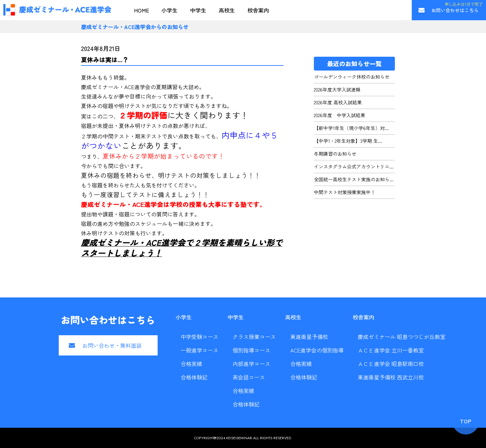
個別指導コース (251, 350)
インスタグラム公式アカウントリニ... (354, 166)
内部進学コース (251, 364)
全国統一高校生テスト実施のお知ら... (354, 179)
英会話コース (249, 377)
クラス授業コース (254, 337)
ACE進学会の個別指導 (317, 350)
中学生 (198, 10)
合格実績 (191, 364)
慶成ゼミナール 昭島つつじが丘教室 (402, 337)
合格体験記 (194, 377)
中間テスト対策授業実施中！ (345, 192)
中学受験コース (199, 337)
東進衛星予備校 (309, 337)
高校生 (227, 10)
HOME (142, 10)
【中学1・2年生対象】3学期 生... (348, 141)
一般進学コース (199, 350)
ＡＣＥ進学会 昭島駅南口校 (391, 364)
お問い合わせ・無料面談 (112, 345)
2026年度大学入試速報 (337, 89)
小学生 (169, 10)
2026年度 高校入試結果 (338, 102)
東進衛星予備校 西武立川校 (391, 377)
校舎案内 (258, 10)
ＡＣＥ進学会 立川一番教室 (391, 350)
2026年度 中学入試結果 (340, 115)
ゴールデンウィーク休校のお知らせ (352, 77)
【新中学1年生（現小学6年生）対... (351, 128)
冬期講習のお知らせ (335, 154)
